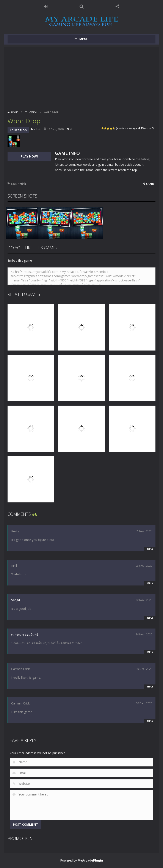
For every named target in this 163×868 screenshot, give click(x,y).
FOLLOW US (117, 6)
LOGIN (46, 6)
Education (31, 112)
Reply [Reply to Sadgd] (150, 618)
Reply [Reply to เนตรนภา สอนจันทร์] (150, 652)
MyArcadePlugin (90, 860)
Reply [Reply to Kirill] (150, 583)
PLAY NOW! (29, 156)
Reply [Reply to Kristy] (150, 549)
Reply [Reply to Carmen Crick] (150, 687)
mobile (22, 184)
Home (15, 112)
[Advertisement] (81, 77)
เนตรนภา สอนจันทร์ (25, 634)
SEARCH (82, 6)
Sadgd (16, 600)
